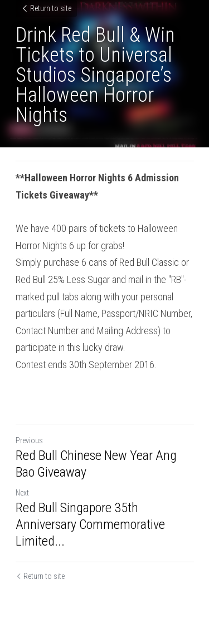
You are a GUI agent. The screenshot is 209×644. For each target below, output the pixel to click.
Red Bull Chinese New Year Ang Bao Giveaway (96, 464)
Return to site (46, 8)
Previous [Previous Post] (29, 440)
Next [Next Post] (22, 493)
